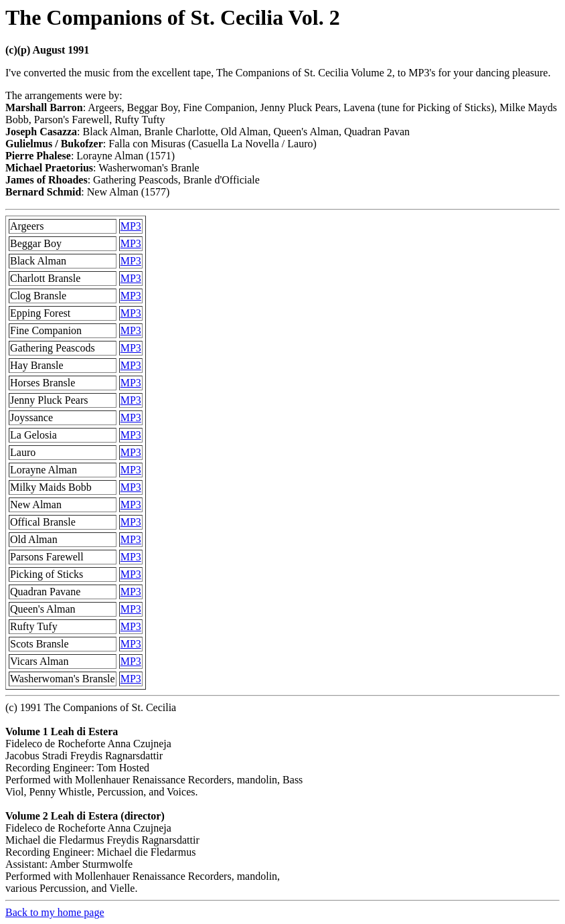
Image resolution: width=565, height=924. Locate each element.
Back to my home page (55, 912)
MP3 (131, 226)
